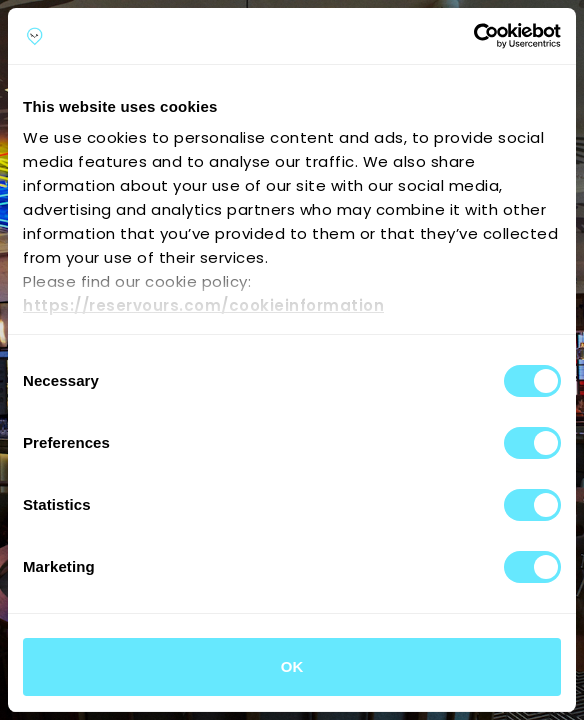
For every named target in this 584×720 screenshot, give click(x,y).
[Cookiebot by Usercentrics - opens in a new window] (473, 36)
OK (292, 666)
